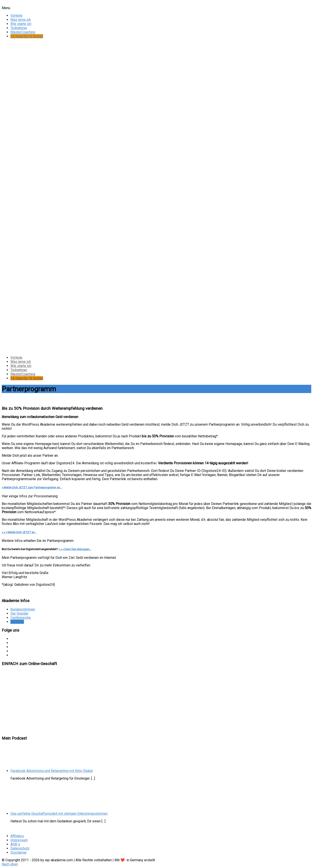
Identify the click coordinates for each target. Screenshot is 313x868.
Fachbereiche (21, 618)
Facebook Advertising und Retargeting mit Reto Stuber (52, 771)
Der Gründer (19, 613)
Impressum (19, 840)
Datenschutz (20, 848)
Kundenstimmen (23, 609)
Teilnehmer (19, 28)
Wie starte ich (21, 24)
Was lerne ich (21, 20)
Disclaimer (19, 852)
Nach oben (10, 864)
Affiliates (17, 622)
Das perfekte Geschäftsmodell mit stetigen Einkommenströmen (59, 814)
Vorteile (16, 16)
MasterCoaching (23, 32)
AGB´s (15, 844)
